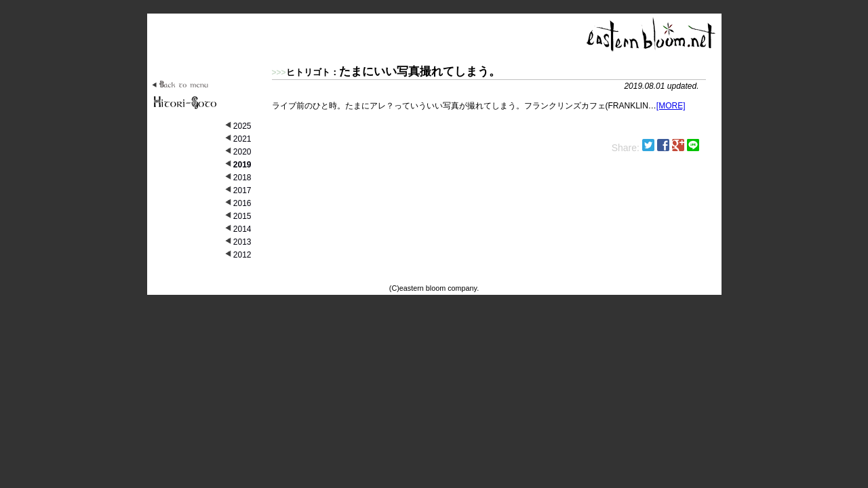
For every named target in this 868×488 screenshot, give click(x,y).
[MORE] (671, 106)
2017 (242, 190)
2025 (242, 126)
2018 (242, 178)
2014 (242, 229)
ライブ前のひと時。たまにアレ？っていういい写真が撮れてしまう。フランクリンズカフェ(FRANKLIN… (489, 87)
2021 (242, 139)
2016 (242, 203)
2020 (242, 152)
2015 (242, 216)
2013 (242, 242)
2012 (242, 255)
